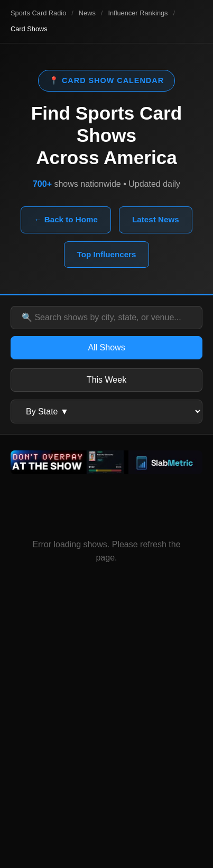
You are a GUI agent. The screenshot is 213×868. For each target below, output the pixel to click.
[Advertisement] (106, 740)
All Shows (106, 347)
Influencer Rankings (138, 13)
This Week (106, 380)
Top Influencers (107, 254)
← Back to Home (66, 219)
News (87, 13)
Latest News (156, 219)
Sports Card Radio (38, 13)
